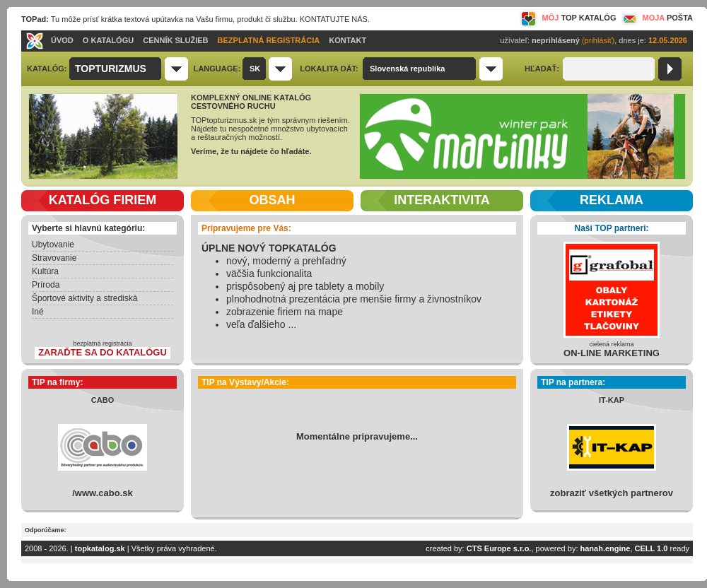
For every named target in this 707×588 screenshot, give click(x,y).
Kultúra (45, 271)
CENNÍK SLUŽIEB (175, 40)
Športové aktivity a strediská (84, 298)
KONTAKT (347, 40)
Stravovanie (54, 258)
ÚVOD (62, 40)
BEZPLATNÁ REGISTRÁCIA (269, 40)
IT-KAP (612, 400)
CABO (103, 400)
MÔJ (568, 18)
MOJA (656, 18)
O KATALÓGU (108, 40)
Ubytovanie (53, 245)
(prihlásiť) (598, 40)
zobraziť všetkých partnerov (612, 493)
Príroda (46, 285)
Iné (38, 312)
